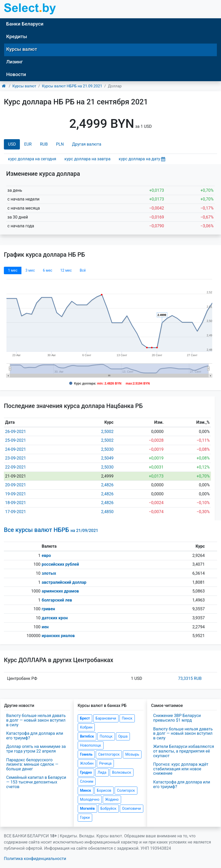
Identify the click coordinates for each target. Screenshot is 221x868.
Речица (105, 763)
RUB (44, 144)
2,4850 (107, 512)
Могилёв (87, 808)
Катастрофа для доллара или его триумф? (35, 736)
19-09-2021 (16, 494)
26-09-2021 (16, 432)
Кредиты (17, 36)
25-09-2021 (16, 440)
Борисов (104, 790)
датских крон (55, 618)
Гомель (86, 754)
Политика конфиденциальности (35, 859)
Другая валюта (87, 144)
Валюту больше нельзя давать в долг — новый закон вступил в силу (36, 720)
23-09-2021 (16, 458)
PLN (60, 144)
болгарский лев (57, 600)
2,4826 (107, 485)
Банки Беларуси (25, 24)
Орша (123, 736)
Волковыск (122, 772)
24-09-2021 (16, 449)
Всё (83, 270)
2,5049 (107, 458)
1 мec (13, 270)
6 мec (48, 270)
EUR (28, 144)
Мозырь (132, 754)
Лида (102, 772)
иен (45, 627)
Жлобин (87, 763)
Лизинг (14, 62)
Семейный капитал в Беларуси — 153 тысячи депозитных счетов (36, 782)
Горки (85, 817)
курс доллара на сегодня (32, 159)
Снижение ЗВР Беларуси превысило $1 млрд (177, 718)
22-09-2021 (16, 467)
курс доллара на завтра (88, 159)
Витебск (87, 736)
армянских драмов (60, 591)
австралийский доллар (64, 582)
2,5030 (107, 449)
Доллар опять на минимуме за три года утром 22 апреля (36, 749)
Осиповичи (132, 808)
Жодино (112, 799)
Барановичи (106, 718)
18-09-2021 (16, 503)
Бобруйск (108, 808)
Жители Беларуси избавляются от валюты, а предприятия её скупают (184, 751)
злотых (49, 573)
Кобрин (86, 727)
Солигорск (126, 790)
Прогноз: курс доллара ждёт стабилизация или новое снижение (181, 769)
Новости (16, 74)
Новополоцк (91, 745)
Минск (86, 790)
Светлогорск (109, 754)
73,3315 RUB (190, 678)
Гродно (86, 772)
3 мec (30, 270)
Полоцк (106, 736)
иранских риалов (58, 636)
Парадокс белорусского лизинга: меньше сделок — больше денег (32, 764)
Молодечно (90, 799)
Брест (85, 718)
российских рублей (60, 564)
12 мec (66, 270)
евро (46, 556)
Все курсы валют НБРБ (51, 530)
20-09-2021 (16, 485)
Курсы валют (22, 49)
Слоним (87, 781)
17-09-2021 (16, 512)
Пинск (127, 718)
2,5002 (107, 432)
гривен (49, 609)
